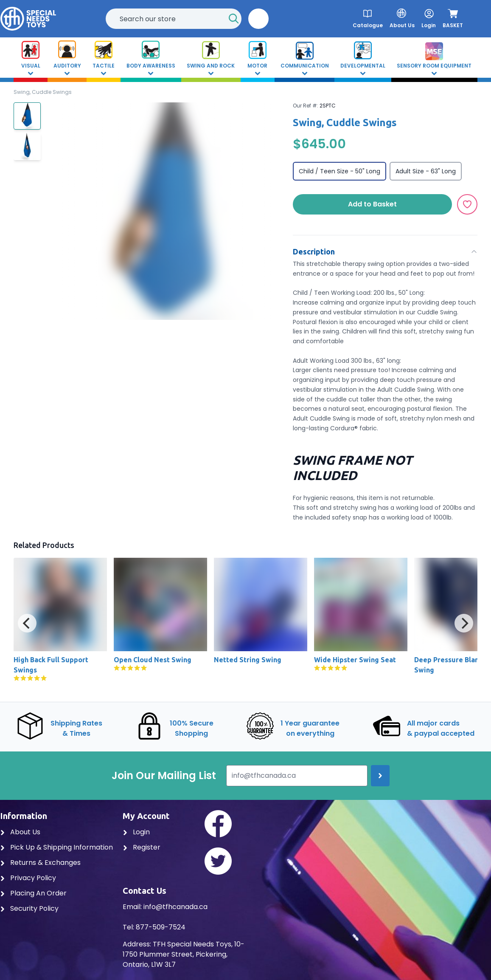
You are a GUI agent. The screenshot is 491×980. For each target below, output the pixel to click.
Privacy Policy (28, 878)
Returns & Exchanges (40, 863)
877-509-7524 (161, 927)
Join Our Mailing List (164, 776)
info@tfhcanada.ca (175, 907)
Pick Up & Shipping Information (56, 847)
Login (136, 832)
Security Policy (29, 908)
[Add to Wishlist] (467, 204)
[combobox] (174, 19)
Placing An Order (33, 893)
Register (142, 847)
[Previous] (27, 623)
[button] (258, 19)
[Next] (464, 623)
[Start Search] (234, 19)
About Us (20, 832)
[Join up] (380, 776)
